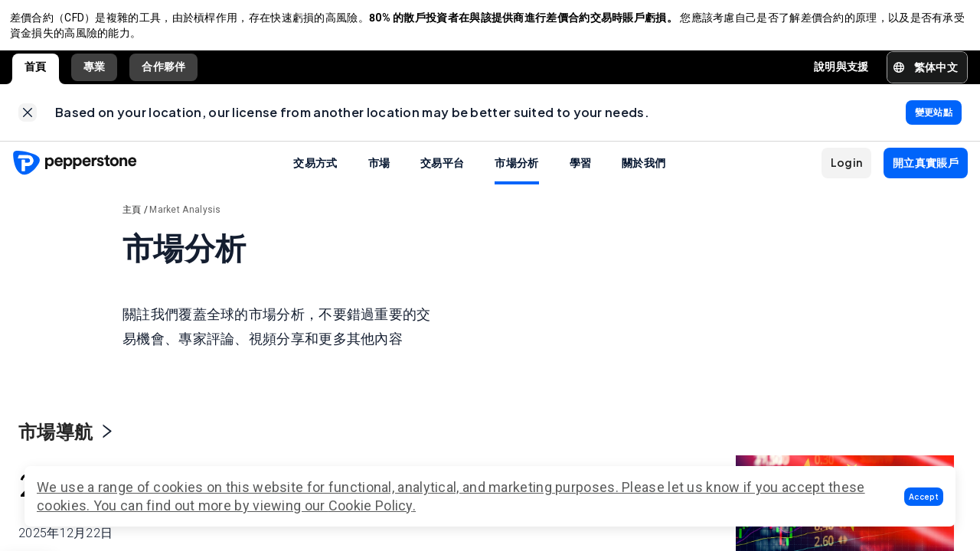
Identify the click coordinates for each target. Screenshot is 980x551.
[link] (28, 120)
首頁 (36, 72)
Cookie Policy (371, 505)
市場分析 (516, 172)
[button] (924, 497)
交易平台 (442, 172)
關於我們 (644, 172)
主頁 (132, 220)
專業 (95, 72)
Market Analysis (185, 220)
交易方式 (315, 172)
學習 (581, 172)
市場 (379, 172)
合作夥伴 (163, 72)
